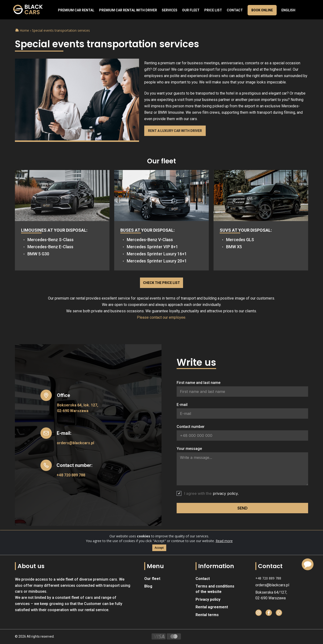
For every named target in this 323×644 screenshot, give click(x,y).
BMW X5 (234, 247)
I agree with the (211, 493)
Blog (148, 586)
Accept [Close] (159, 548)
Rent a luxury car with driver (175, 131)
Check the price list (161, 283)
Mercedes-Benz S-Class (50, 240)
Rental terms (207, 615)
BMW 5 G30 (38, 254)
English (288, 10)
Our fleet (191, 10)
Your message (189, 449)
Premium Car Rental (76, 10)
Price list (213, 10)
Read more (224, 541)
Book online (262, 10)
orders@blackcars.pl (75, 443)
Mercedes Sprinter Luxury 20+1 (157, 261)
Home (23, 30)
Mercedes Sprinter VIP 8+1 (152, 247)
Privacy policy (208, 599)
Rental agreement (212, 607)
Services (170, 10)
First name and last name (199, 383)
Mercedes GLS (240, 240)
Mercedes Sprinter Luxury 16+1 (157, 254)
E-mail (182, 405)
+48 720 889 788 (71, 475)
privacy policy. (226, 493)
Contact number (191, 427)
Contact (235, 10)
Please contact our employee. (161, 317)
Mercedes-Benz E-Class (50, 247)
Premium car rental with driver (128, 10)
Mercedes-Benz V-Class (150, 240)
